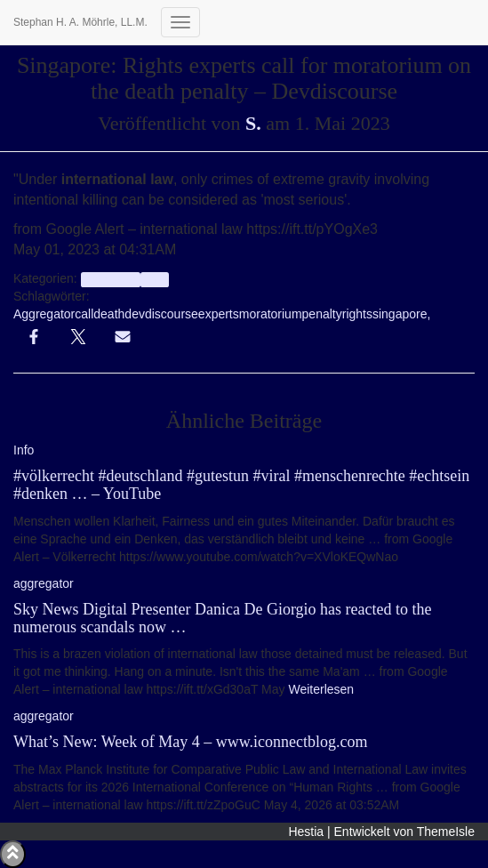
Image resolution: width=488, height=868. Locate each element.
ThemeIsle (446, 832)
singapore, (401, 314)
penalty (322, 314)
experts (219, 314)
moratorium (271, 314)
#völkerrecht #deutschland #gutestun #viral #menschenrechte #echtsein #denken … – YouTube (241, 485)
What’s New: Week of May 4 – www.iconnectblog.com (190, 742)
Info (154, 279)
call (84, 314)
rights (357, 314)
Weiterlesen (320, 689)
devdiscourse (161, 314)
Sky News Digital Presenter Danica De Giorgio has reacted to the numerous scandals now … (223, 618)
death (109, 314)
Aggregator (44, 314)
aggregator (111, 279)
